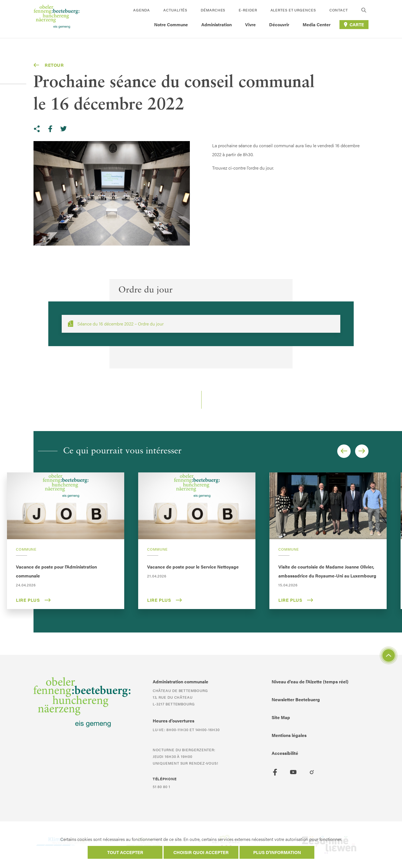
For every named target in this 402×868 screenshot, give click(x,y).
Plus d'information (277, 852)
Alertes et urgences (293, 10)
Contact (339, 10)
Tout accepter (125, 852)
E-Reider (248, 10)
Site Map (281, 717)
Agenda (142, 10)
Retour (49, 65)
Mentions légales (289, 735)
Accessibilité (285, 753)
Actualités (175, 10)
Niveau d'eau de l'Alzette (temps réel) (310, 682)
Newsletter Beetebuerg (296, 699)
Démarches (213, 10)
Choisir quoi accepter (201, 852)
